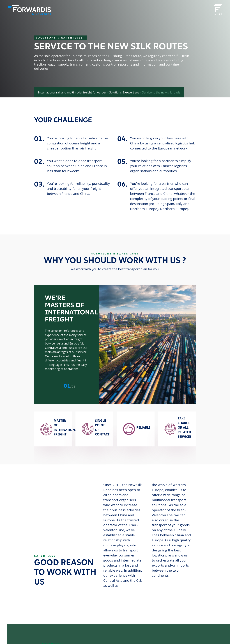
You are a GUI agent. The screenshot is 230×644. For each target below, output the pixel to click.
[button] (56, 386)
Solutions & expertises (124, 92)
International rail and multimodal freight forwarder (72, 92)
